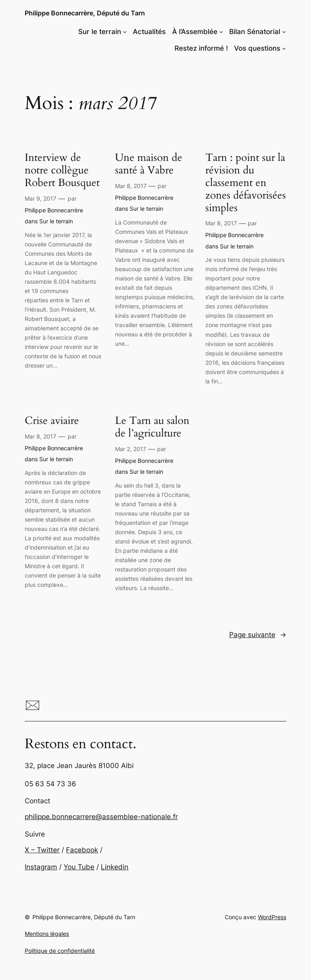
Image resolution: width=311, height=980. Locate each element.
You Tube (79, 867)
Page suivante (258, 635)
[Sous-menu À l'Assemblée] (221, 32)
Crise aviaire (52, 421)
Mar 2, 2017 (131, 449)
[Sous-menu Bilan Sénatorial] (284, 32)
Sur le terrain (56, 221)
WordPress (272, 917)
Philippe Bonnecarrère (54, 210)
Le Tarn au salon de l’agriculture (152, 427)
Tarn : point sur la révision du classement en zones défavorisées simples (246, 183)
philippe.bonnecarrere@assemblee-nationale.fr (101, 817)
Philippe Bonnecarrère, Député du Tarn (85, 13)
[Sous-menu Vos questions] (284, 48)
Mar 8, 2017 (131, 186)
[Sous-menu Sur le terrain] (125, 32)
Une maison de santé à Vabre (149, 164)
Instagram (41, 867)
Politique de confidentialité (60, 951)
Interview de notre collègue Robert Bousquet (62, 170)
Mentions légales (47, 934)
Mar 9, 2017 (40, 198)
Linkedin (115, 867)
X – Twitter (42, 850)
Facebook (82, 850)
